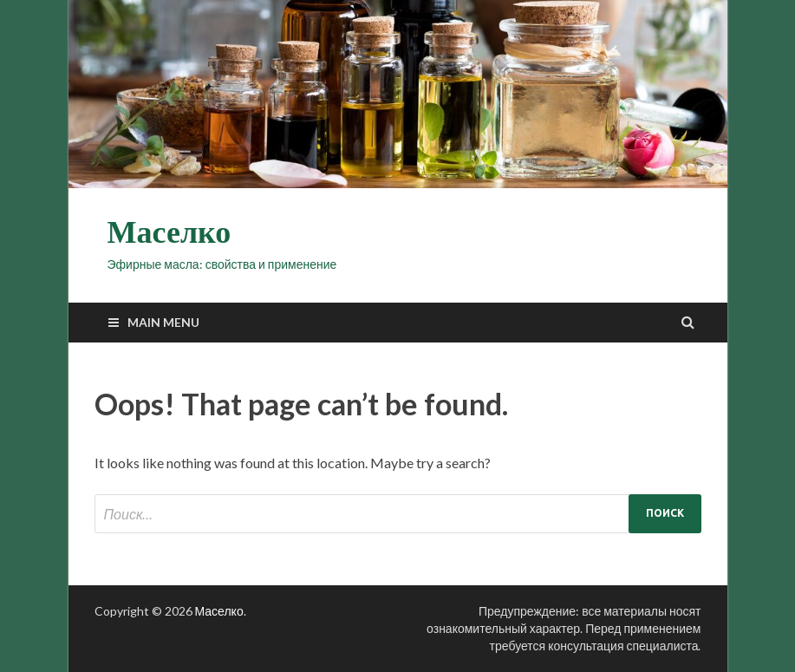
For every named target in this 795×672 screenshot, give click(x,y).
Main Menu (163, 322)
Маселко (169, 232)
